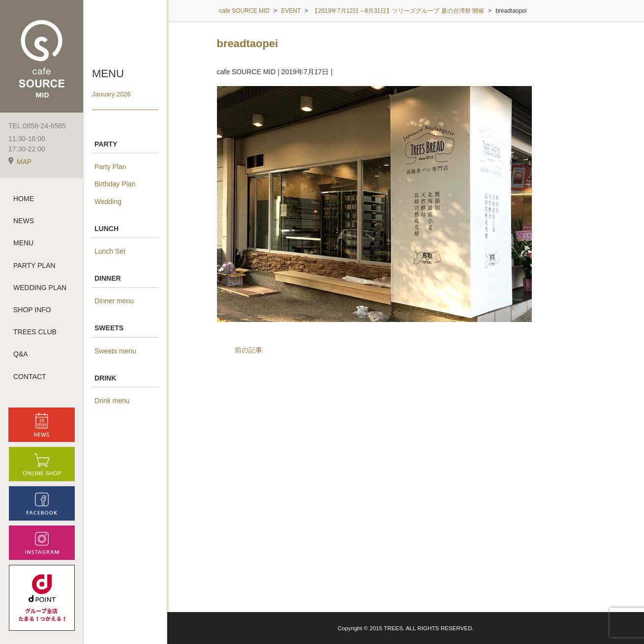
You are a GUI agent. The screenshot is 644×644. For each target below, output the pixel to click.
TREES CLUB (35, 332)
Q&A (21, 354)
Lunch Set (110, 251)
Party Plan (110, 167)
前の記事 (248, 350)
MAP (20, 162)
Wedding (108, 202)
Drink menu (112, 401)
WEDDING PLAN (40, 288)
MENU (23, 243)
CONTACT (30, 377)
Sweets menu (115, 351)
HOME (24, 199)
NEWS (24, 221)
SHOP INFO (32, 310)
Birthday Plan (115, 184)
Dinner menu (114, 301)
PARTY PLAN (34, 265)
